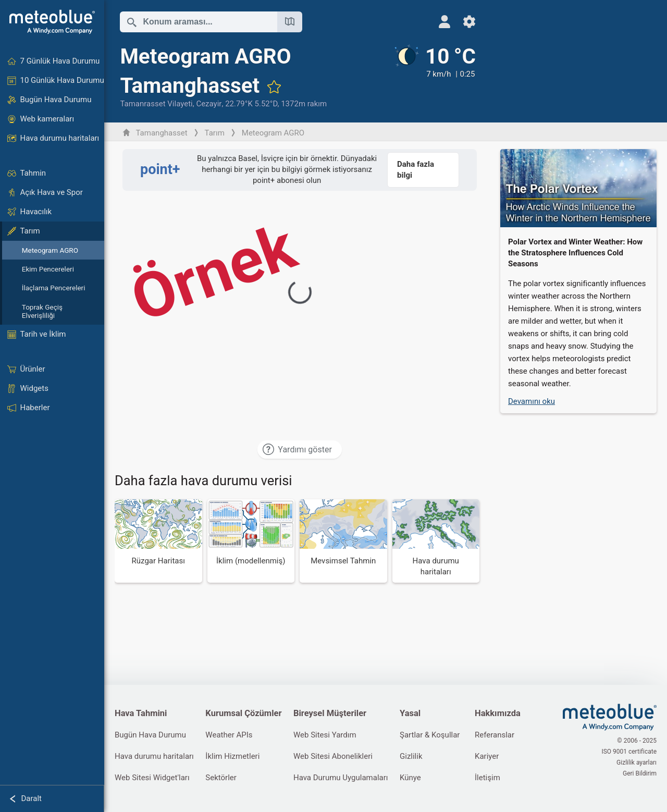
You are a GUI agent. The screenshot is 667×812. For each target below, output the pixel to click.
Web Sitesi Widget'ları (152, 778)
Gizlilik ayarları (637, 762)
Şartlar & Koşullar (430, 735)
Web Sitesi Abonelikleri (333, 756)
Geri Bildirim (640, 773)
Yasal (410, 713)
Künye (410, 778)
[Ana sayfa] (52, 22)
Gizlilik (411, 756)
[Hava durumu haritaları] (436, 541)
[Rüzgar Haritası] (158, 541)
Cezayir (209, 104)
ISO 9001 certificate (629, 752)
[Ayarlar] (469, 22)
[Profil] (444, 22)
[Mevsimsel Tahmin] (343, 541)
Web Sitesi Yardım (325, 735)
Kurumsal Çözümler (243, 713)
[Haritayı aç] (290, 22)
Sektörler (221, 778)
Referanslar (495, 735)
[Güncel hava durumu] (434, 77)
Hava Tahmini (141, 713)
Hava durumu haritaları (154, 756)
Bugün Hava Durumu (150, 735)
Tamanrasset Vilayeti (156, 104)
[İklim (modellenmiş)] (251, 541)
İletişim (487, 778)
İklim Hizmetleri (232, 756)
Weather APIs (229, 735)
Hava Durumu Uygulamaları (341, 778)
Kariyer (487, 756)
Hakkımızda (498, 713)
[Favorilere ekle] (274, 87)
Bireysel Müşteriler (330, 713)
